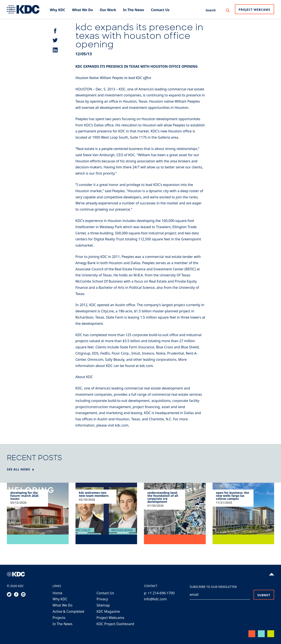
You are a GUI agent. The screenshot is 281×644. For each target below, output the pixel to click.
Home (57, 593)
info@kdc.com (155, 599)
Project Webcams (255, 10)
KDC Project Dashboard (115, 624)
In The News (63, 624)
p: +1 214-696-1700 (159, 593)
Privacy (102, 599)
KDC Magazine (108, 611)
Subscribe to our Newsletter (213, 587)
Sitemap (103, 605)
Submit (264, 595)
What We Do (63, 605)
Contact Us (105, 593)
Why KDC (60, 599)
